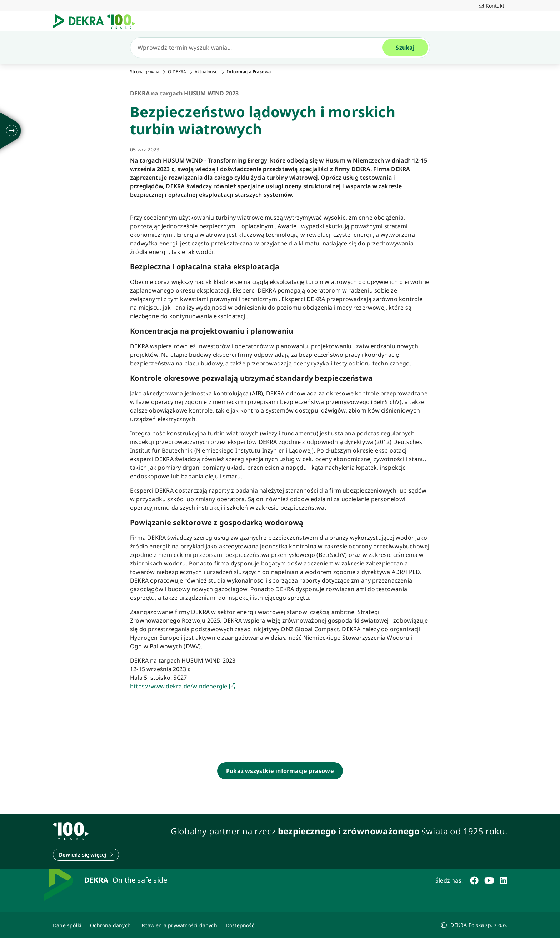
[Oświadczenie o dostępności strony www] (240, 925)
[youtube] (489, 880)
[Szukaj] (259, 48)
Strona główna (145, 72)
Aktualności (206, 72)
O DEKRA (177, 72)
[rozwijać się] (12, 131)
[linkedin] (503, 880)
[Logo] (97, 21)
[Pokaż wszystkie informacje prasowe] (280, 771)
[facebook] (474, 880)
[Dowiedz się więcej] (86, 855)
